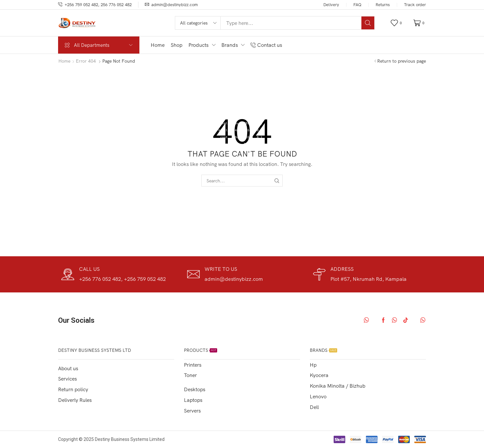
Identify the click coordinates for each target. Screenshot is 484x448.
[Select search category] (198, 23)
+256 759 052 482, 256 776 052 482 (98, 5)
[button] (397, 23)
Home (64, 61)
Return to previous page (402, 61)
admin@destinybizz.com (175, 5)
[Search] (368, 23)
